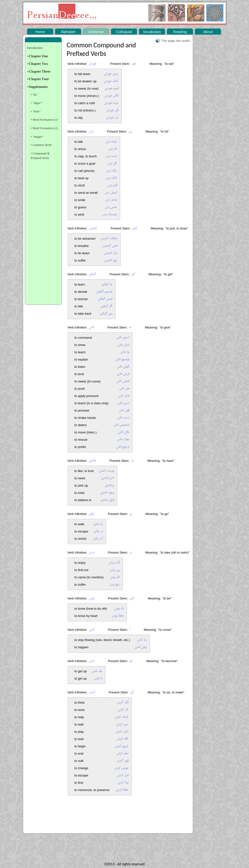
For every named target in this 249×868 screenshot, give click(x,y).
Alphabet (68, 32)
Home (40, 32)
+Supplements (37, 87)
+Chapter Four (38, 79)
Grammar (96, 32)
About (208, 32)
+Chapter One (37, 56)
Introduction (35, 48)
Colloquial (124, 32)
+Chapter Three (39, 72)
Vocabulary (152, 32)
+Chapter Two (37, 64)
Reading (180, 32)
